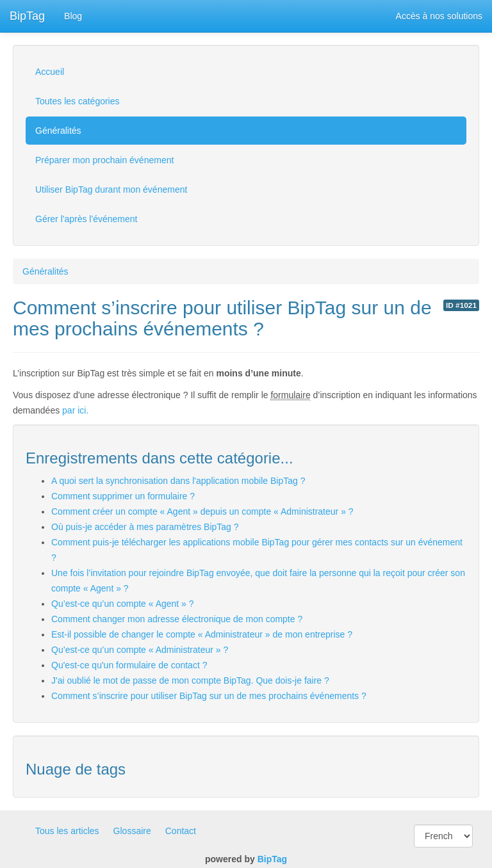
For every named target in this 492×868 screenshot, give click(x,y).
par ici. (75, 410)
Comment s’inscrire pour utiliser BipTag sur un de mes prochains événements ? (209, 696)
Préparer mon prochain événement (104, 160)
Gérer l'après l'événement (86, 219)
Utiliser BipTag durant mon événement (111, 189)
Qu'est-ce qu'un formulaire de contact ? (129, 665)
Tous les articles (67, 831)
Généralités (58, 131)
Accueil (50, 72)
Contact (181, 831)
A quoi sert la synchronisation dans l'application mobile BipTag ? (178, 481)
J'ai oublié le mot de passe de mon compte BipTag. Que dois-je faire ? (190, 680)
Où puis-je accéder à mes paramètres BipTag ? (145, 527)
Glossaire (132, 831)
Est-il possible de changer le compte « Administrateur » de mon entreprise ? (202, 634)
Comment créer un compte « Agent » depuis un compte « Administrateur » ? (202, 511)
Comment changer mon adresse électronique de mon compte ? (177, 619)
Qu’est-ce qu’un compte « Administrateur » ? (140, 650)
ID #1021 (461, 305)
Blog (73, 16)
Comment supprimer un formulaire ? (123, 496)
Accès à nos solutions (439, 16)
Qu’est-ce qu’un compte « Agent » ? (123, 604)
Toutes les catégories (78, 101)
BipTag (27, 16)
